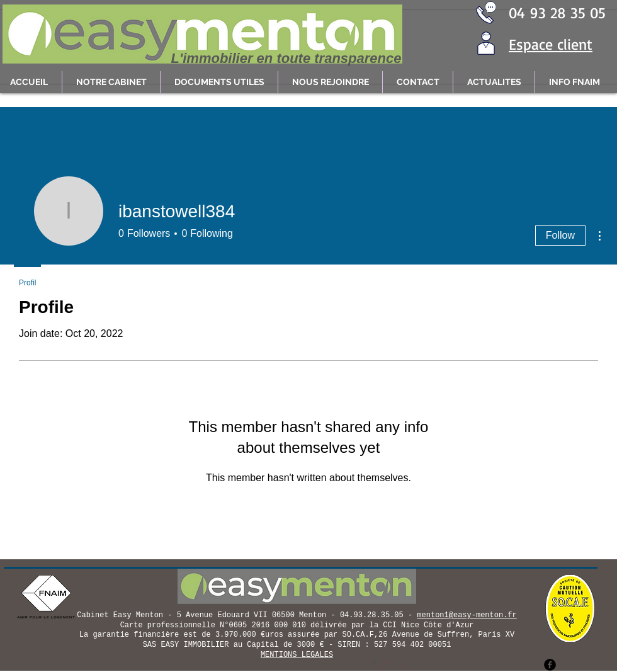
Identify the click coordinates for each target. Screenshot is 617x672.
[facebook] (550, 665)
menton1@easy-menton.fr (467, 615)
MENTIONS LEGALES (297, 655)
